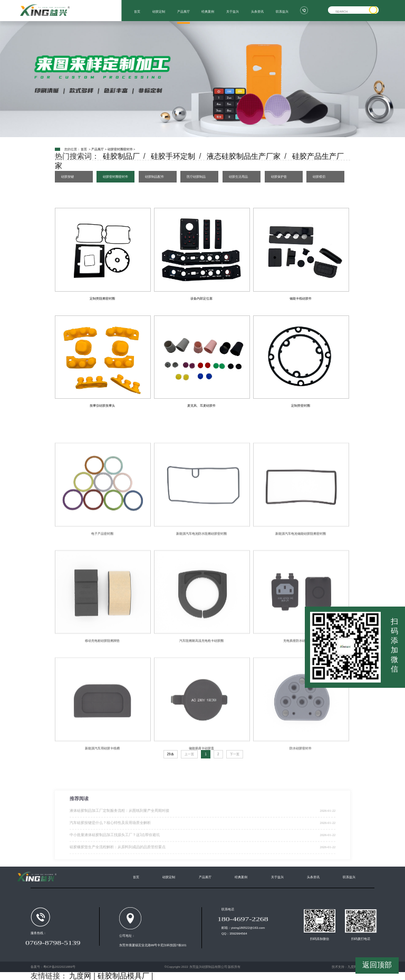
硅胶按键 (67, 176)
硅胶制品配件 (155, 176)
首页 (137, 11)
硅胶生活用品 (238, 176)
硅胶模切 (319, 176)
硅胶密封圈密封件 (120, 149)
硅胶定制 (159, 11)
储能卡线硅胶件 (301, 298)
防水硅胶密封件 (301, 777)
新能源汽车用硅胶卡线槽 (102, 777)
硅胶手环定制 (173, 156)
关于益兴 (233, 11)
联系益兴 (282, 11)
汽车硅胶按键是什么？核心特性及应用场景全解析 (110, 843)
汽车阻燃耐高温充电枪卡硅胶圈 (201, 670)
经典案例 (208, 11)
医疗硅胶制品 (196, 176)
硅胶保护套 (279, 176)
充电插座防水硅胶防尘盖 (301, 670)
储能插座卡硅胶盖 (201, 777)
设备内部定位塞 (201, 298)
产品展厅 (184, 11)
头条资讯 (257, 11)
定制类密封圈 (301, 405)
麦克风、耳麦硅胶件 (201, 405)
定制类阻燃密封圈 (102, 298)
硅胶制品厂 (121, 156)
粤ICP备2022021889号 (59, 967)
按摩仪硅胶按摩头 (102, 405)
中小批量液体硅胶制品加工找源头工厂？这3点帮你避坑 (115, 855)
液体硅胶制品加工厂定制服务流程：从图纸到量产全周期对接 (119, 831)
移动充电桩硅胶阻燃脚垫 (102, 670)
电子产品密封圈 (102, 563)
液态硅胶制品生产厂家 (244, 156)
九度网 (352, 967)
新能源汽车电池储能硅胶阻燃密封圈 (301, 563)
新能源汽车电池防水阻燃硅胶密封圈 (201, 563)
